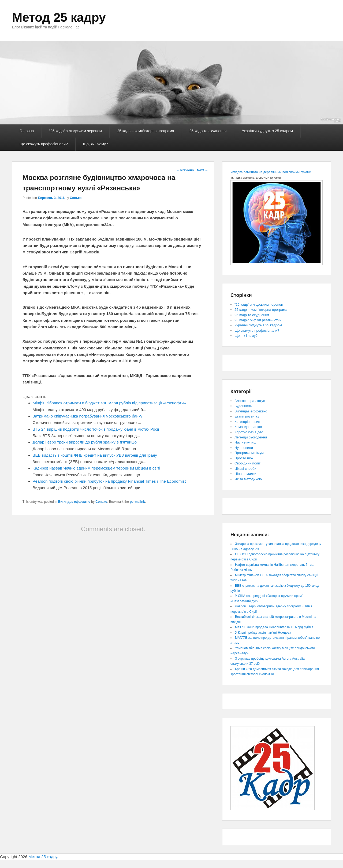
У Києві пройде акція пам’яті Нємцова (263, 633)
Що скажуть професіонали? (44, 144)
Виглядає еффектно (74, 502)
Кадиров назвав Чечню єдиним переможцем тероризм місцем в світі (96, 468)
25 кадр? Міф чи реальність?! (258, 320)
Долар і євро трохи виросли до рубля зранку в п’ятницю (85, 442)
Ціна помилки (245, 474)
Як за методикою (248, 479)
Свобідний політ (247, 463)
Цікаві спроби (245, 469)
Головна (27, 131)
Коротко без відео (249, 432)
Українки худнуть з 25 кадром (267, 131)
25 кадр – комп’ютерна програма (146, 131)
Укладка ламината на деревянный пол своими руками (271, 172)
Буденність (243, 406)
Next (202, 170)
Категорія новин (247, 422)
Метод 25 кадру (59, 17)
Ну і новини (244, 448)
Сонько (76, 198)
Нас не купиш (245, 442)
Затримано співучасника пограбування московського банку (87, 416)
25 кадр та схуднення (208, 131)
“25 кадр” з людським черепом (75, 131)
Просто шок (244, 458)
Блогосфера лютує (250, 401)
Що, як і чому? (96, 144)
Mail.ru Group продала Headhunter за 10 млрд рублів (274, 627)
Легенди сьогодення (251, 437)
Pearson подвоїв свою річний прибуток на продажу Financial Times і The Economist (109, 481)
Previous (185, 170)
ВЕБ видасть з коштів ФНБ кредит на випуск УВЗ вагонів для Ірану (95, 455)
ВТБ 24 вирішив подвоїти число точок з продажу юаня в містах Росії (96, 429)
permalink (137, 502)
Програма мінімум (249, 453)
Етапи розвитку (247, 416)
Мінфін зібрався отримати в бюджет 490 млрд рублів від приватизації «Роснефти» (109, 403)
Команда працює (248, 427)
